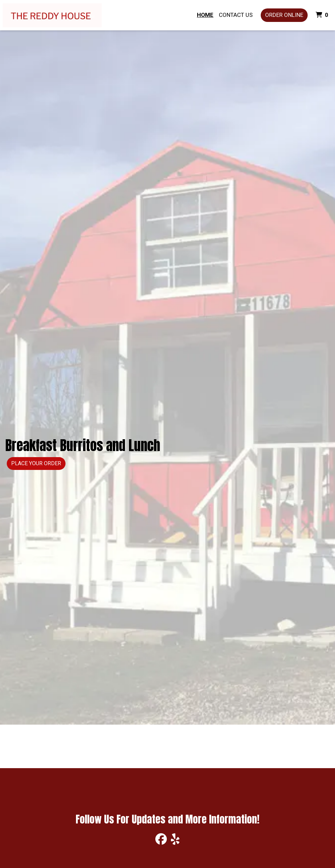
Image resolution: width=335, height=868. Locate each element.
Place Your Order (36, 463)
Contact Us (236, 15)
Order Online (284, 15)
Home (205, 15)
